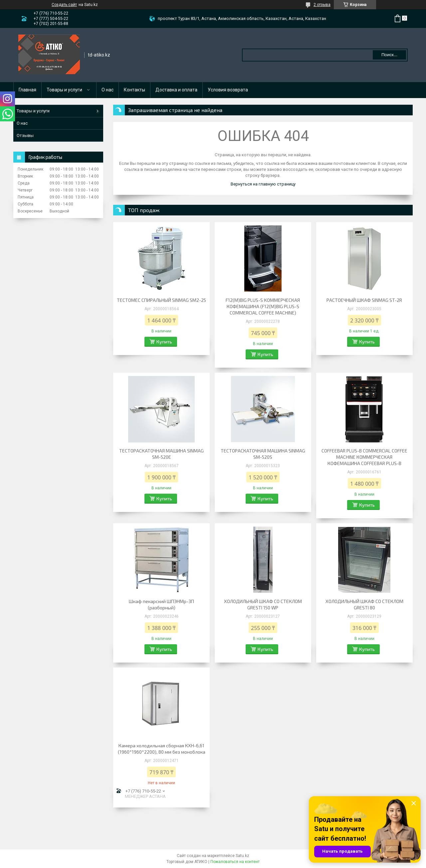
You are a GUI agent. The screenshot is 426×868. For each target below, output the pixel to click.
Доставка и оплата (176, 90)
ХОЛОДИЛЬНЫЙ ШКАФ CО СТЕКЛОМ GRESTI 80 (364, 604)
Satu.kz (242, 856)
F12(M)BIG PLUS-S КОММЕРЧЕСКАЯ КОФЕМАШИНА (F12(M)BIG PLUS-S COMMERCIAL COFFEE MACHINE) (263, 306)
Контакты (134, 90)
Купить (164, 342)
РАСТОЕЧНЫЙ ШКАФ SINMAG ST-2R (364, 300)
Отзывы (25, 135)
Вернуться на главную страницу (263, 184)
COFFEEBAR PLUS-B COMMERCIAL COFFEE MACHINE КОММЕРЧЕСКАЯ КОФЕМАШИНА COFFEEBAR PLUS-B (364, 457)
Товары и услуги (64, 90)
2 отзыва (322, 5)
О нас (107, 90)
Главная (27, 90)
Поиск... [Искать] (389, 55)
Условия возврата (228, 90)
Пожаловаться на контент (235, 862)
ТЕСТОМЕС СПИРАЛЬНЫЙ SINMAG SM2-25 (161, 300)
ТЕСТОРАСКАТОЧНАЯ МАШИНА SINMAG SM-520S (263, 454)
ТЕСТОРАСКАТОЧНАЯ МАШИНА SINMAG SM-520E (161, 454)
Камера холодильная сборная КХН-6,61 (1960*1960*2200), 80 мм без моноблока (162, 749)
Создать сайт (64, 5)
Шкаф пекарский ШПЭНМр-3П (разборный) (161, 604)
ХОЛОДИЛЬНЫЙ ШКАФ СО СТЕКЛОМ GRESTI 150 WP (263, 604)
